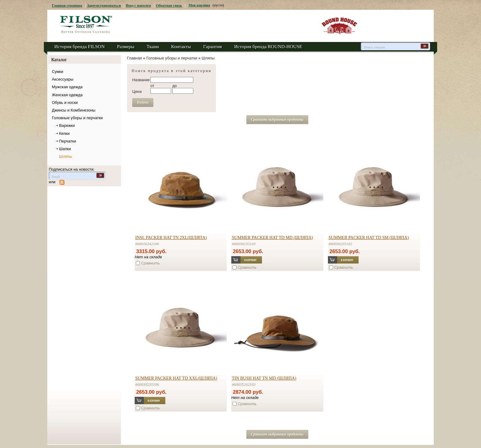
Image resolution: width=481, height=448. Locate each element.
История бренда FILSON (79, 46)
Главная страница (67, 6)
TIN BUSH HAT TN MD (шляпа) (264, 378)
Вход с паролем (138, 6)
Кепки (64, 133)
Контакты (181, 46)
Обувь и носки (65, 103)
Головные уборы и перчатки (77, 118)
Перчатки (68, 141)
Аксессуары (63, 79)
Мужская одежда (67, 87)
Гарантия (212, 46)
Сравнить (151, 263)
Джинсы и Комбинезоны (74, 110)
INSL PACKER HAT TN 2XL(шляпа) (171, 237)
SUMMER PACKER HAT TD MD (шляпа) (272, 237)
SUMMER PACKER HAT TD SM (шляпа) (369, 237)
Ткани (153, 46)
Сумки (58, 72)
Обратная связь (169, 6)
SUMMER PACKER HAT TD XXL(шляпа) (176, 378)
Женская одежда (67, 95)
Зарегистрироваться (104, 6)
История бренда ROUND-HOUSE (268, 46)
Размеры (126, 46)
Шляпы (66, 156)
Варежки (67, 125)
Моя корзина (199, 5)
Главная (135, 58)
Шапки (65, 149)
